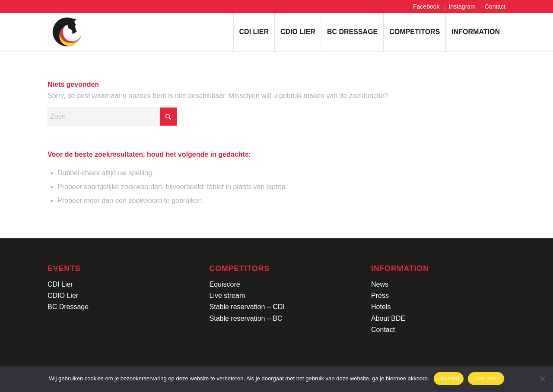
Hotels (381, 307)
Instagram (462, 6)
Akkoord (449, 378)
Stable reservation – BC (246, 318)
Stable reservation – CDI (247, 307)
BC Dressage (68, 307)
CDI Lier (60, 284)
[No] (542, 379)
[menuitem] (426, 7)
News (380, 284)
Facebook (426, 6)
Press (380, 296)
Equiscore (225, 284)
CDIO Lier (63, 296)
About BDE (388, 318)
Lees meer (486, 378)
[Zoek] (112, 117)
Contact (495, 6)
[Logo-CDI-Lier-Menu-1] (67, 32)
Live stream (227, 296)
